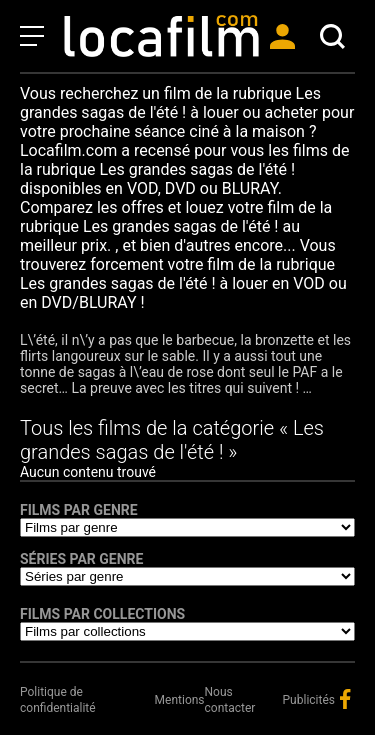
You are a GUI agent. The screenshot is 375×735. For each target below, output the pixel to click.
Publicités (309, 700)
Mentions (180, 700)
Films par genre (79, 510)
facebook (345, 699)
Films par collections (102, 614)
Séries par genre (81, 559)
